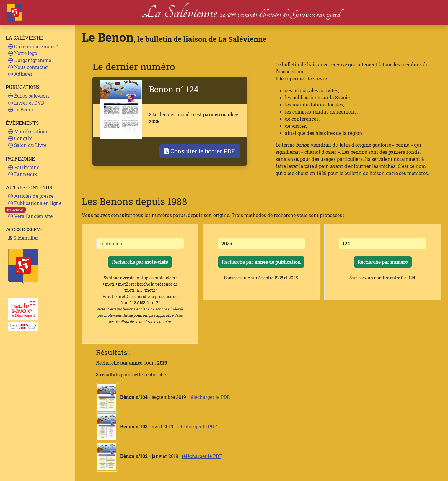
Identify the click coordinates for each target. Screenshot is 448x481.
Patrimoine (24, 167)
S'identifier (23, 238)
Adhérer (20, 74)
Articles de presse (31, 196)
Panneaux (23, 174)
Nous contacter (28, 67)
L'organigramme (30, 60)
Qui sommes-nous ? (33, 46)
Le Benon (22, 110)
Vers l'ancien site (30, 216)
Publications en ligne (35, 203)
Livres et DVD (26, 103)
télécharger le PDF (209, 397)
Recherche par (140, 262)
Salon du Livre (27, 145)
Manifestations (28, 131)
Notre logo (23, 53)
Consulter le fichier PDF (200, 151)
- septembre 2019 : (143, 397)
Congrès (20, 138)
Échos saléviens (29, 96)
